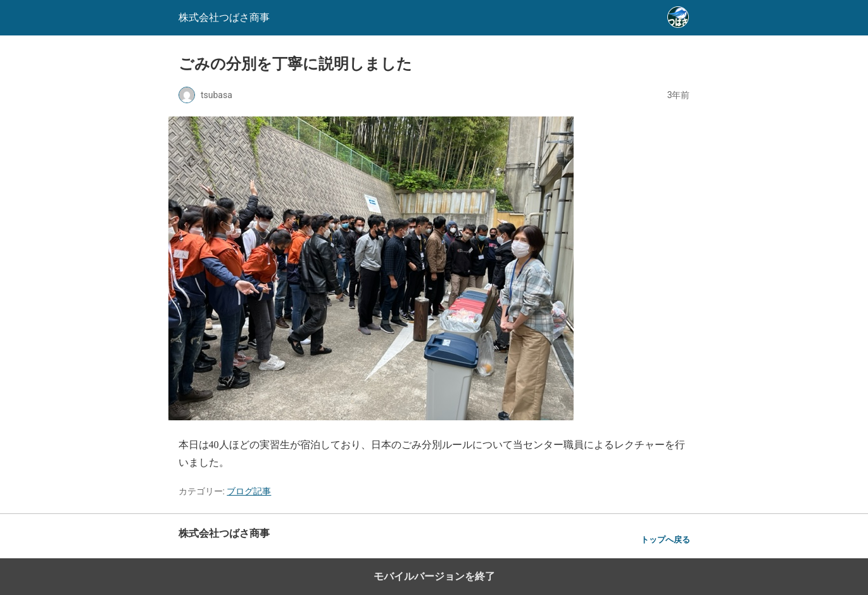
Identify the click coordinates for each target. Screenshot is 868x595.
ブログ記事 (249, 491)
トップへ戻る (665, 540)
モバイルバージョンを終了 (434, 576)
